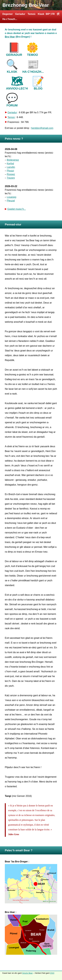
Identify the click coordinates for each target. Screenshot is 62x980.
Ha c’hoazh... (10, 19)
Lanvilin (11, 167)
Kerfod (10, 164)
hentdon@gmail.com (42, 128)
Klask (41, 14)
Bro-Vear (10, 37)
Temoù (31, 14)
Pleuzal (11, 201)
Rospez (11, 174)
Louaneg (11, 197)
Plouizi (10, 171)
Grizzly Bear (27, 973)
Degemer (8, 14)
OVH (52, 973)
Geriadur (20, 14)
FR (53, 14)
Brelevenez (13, 160)
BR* (48, 14)
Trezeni (11, 178)
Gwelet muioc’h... (17, 209)
